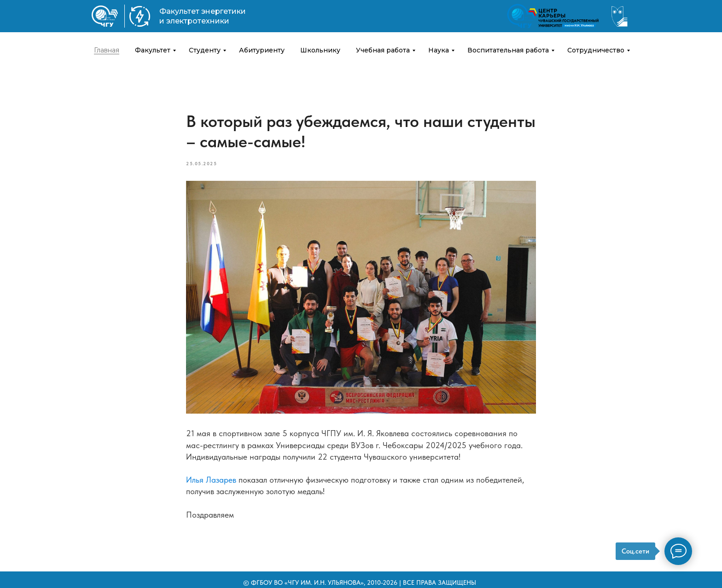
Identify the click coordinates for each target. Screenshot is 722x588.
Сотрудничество (596, 50)
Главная (107, 50)
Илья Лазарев (211, 480)
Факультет (153, 50)
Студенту (205, 50)
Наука (439, 50)
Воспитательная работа (508, 50)
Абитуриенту (262, 50)
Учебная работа (383, 50)
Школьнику (320, 50)
